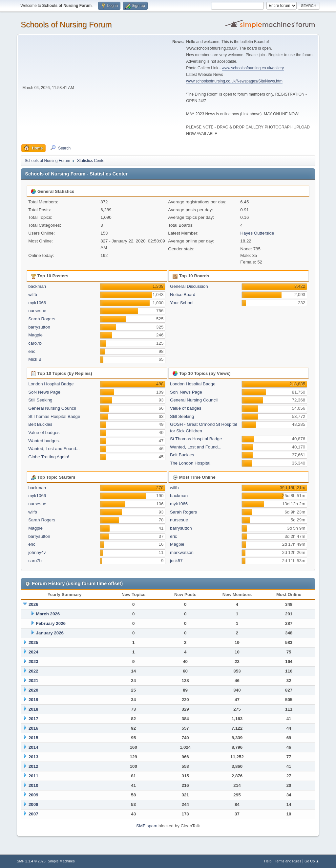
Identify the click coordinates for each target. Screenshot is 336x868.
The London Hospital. (191, 463)
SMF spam (147, 826)
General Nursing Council (52, 408)
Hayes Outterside (257, 233)
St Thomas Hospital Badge (54, 416)
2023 (33, 662)
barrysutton (39, 327)
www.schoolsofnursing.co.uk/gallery (253, 68)
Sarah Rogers (42, 319)
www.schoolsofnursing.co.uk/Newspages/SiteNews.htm (234, 81)
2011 (33, 776)
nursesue (37, 311)
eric (32, 351)
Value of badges (44, 433)
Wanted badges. (44, 441)
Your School (182, 303)
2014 (33, 747)
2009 (33, 795)
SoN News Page (44, 392)
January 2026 (50, 633)
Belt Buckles (40, 424)
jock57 (176, 561)
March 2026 (48, 614)
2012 (33, 766)
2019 (33, 700)
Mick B (35, 359)
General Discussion (189, 286)
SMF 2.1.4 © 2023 (31, 861)
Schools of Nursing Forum (66, 24)
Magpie (35, 335)
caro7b (35, 343)
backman (37, 286)
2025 (33, 642)
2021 (33, 681)
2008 (33, 804)
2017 (33, 719)
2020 (33, 690)
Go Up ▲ (312, 861)
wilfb (33, 295)
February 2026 (51, 623)
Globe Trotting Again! (49, 457)
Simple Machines (61, 861)
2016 (33, 728)
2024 (33, 652)
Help (268, 861)
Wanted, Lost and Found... (54, 449)
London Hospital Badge (51, 384)
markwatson (182, 552)
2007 (33, 814)
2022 (33, 671)
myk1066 (37, 303)
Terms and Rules (288, 861)
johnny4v (37, 552)
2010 (33, 785)
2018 (33, 709)
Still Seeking (40, 400)
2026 (33, 604)
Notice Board (183, 295)
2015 (33, 738)
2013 (33, 757)
